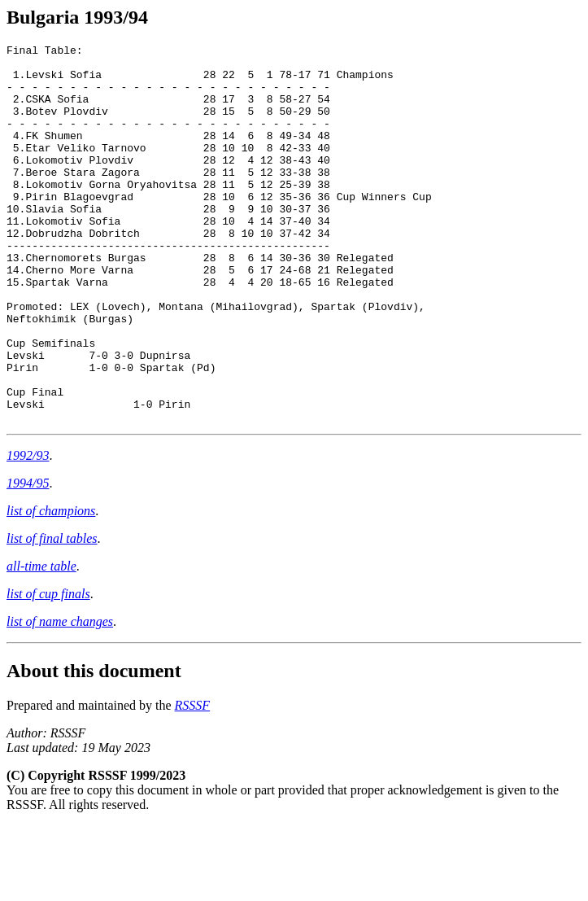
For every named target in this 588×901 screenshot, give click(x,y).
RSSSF (193, 781)
